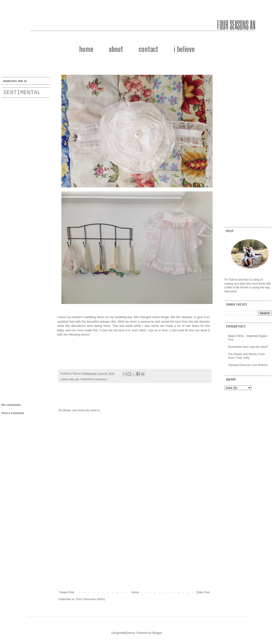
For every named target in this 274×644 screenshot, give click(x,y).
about (116, 49)
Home (135, 592)
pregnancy (101, 379)
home (86, 49)
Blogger (157, 633)
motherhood (87, 379)
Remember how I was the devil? (248, 347)
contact (148, 49)
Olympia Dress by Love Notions (248, 365)
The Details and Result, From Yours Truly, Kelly (246, 356)
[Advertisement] (135, 552)
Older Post (203, 592)
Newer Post (67, 592)
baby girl (74, 379)
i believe (184, 49)
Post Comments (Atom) (90, 599)
